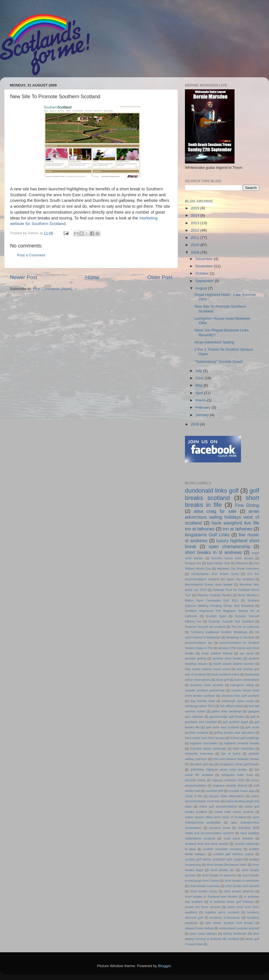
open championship (229, 546)
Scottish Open (216, 616)
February (203, 407)
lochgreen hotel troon (237, 775)
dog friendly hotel (203, 701)
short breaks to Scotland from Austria (211, 897)
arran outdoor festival (217, 653)
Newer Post (24, 277)
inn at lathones (238, 529)
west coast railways (203, 934)
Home (92, 277)
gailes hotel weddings (227, 711)
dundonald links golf (212, 491)
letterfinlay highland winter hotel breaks (219, 770)
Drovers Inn (193, 563)
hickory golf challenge (245, 738)
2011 (196, 238)
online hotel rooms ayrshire (234, 812)
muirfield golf (214, 791)
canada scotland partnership (205, 690)
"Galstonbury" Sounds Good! (219, 362)
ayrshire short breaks (227, 658)
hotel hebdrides (244, 749)
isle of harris (231, 754)
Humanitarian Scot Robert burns (215, 574)
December (205, 259)
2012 (196, 230)
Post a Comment (31, 255)
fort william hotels (232, 706)
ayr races (247, 653)
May (199, 385)
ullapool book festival (199, 928)
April (200, 393)
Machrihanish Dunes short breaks (209, 584)
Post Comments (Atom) (53, 289)
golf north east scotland (222, 727)
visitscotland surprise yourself (239, 928)
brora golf (222, 680)
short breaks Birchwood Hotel (227, 865)
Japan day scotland (240, 579)
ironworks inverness (199, 754)
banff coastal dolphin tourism (234, 664)
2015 (196, 208)
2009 (196, 252)
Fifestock (242, 563)
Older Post (160, 277)
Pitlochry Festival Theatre (214, 595)
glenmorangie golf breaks (227, 717)
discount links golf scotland (240, 696)
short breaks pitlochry (239, 891)
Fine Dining (247, 505)
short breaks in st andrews (213, 552)
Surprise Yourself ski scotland (205, 627)
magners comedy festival (230, 785)
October (203, 273)
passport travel (220, 828)
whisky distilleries (235, 934)
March (201, 400)
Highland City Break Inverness (238, 569)
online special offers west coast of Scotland (215, 817)
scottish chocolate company (222, 849)
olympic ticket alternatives (227, 796)
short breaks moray (204, 891)
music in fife (193, 796)
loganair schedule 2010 (228, 780)
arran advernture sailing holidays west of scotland (222, 517)
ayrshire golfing (195, 658)
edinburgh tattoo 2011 (200, 706)
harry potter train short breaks (205, 738)
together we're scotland (222, 912)
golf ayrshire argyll (236, 722)
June (200, 378)
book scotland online (225, 674)
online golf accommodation (218, 806)
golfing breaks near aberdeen (234, 733)
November (205, 266)
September (205, 281)
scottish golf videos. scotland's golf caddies (214, 859)
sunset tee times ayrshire (203, 907)
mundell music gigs (242, 791)
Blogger (164, 966)
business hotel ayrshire (207, 685)
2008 (196, 424)
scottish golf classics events (233, 854)
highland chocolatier (204, 743)
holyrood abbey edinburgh (208, 749)
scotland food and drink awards (207, 844)
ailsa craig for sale (215, 511)
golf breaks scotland (222, 494)
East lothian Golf (218, 563)
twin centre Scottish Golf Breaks (230, 923)
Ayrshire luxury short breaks (232, 558)
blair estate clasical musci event (207, 669)
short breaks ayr (222, 870)
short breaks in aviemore (219, 875)
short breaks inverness (205, 886)
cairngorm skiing (242, 685)
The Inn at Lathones (245, 627)
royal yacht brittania (238, 838)
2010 (196, 245)
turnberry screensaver (225, 918)
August (202, 288)
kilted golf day (204, 764)
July (199, 371)
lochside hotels (195, 780)
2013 (196, 223)
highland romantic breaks (242, 743)
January (203, 415)
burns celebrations (247, 680)
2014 (196, 215)
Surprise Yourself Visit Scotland (231, 621)
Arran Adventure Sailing (214, 342)
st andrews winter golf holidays (232, 902)
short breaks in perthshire (242, 881)
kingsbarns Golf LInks (207, 535)
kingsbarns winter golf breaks (239, 764)
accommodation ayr (199, 643)
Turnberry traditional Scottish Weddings (219, 632)
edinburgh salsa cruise (238, 701)
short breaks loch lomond (242, 886)
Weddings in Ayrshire (240, 637)
